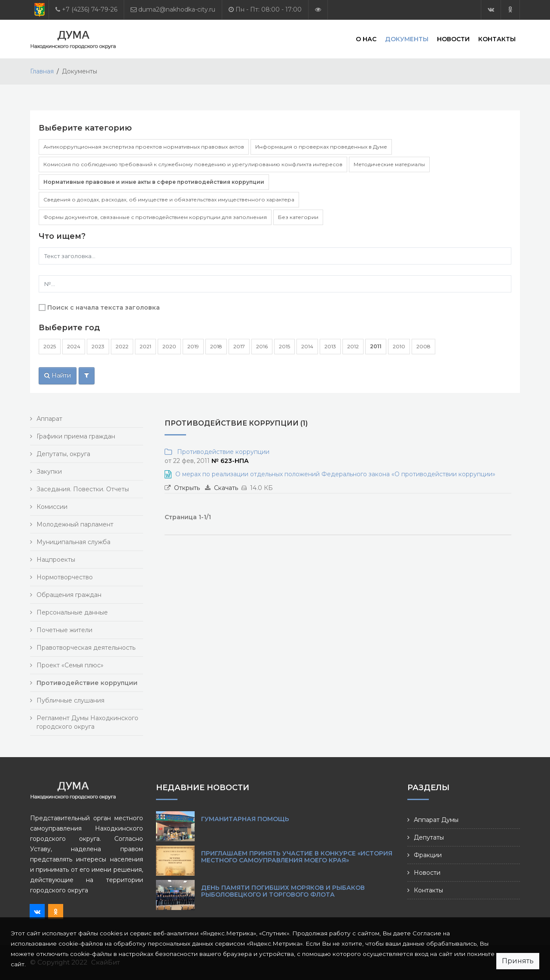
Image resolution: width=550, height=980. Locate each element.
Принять (518, 961)
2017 (239, 346)
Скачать (226, 488)
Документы (407, 39)
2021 (145, 346)
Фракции (428, 855)
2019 (193, 346)
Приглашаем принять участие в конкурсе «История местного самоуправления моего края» (297, 857)
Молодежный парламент (75, 524)
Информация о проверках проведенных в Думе (321, 147)
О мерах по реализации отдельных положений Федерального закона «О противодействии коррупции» (335, 474)
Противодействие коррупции (222, 452)
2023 (98, 346)
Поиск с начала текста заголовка (104, 307)
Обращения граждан (69, 595)
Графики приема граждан (76, 436)
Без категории (298, 217)
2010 (399, 346)
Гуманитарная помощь (245, 819)
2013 (330, 346)
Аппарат (49, 419)
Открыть (187, 488)
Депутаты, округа (63, 454)
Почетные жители (64, 630)
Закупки (49, 472)
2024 (74, 346)
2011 (376, 346)
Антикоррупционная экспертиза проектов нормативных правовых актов (144, 147)
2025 (50, 346)
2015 (284, 346)
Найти (58, 375)
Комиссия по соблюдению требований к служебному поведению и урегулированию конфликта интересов (193, 164)
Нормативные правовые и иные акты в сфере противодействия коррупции (154, 182)
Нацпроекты (56, 560)
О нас (366, 39)
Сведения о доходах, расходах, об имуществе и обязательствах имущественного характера (169, 199)
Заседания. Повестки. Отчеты (83, 489)
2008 (423, 346)
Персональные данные (72, 612)
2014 (307, 346)
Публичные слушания (70, 700)
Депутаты (429, 837)
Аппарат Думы (436, 820)
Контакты (497, 39)
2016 (262, 346)
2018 (216, 346)
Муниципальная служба (73, 542)
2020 (169, 346)
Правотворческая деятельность (86, 648)
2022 (122, 346)
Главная (42, 71)
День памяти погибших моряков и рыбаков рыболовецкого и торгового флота (283, 891)
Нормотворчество (65, 577)
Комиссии (52, 507)
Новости (453, 39)
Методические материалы (389, 164)
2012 (353, 346)
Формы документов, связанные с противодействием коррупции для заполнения (155, 217)
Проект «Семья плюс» (70, 665)
